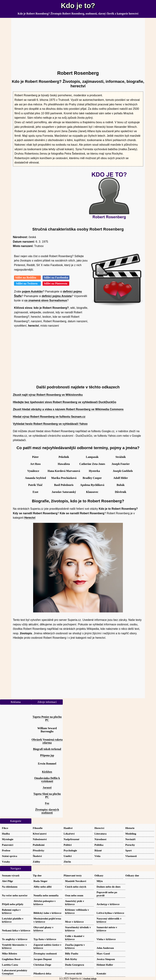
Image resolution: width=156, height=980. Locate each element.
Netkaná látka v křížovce (16, 930)
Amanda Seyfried (35, 478)
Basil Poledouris (64, 485)
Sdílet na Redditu (27, 278)
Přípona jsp (47, 755)
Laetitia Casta (10, 965)
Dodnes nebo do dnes (108, 887)
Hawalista (64, 464)
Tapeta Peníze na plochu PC (47, 718)
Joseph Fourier (121, 464)
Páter (35, 457)
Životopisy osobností (45, 953)
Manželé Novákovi (76, 881)
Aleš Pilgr (8, 881)
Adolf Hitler (121, 478)
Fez (47, 803)
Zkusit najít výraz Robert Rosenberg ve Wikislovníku (48, 395)
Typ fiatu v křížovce (45, 939)
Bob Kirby (71, 959)
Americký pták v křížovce (75, 903)
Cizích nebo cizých (76, 887)
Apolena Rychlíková (92, 485)
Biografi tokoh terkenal (47, 749)
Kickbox (47, 772)
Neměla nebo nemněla (46, 895)
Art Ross (35, 464)
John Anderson (105, 948)
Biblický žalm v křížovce (47, 913)
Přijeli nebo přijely (13, 904)
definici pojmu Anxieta (57, 296)
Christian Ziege (42, 965)
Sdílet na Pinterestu (56, 283)
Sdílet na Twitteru (27, 283)
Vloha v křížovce (106, 939)
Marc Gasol (103, 953)
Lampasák (92, 457)
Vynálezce (33, 471)
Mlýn (100, 881)
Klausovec (92, 492)
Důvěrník (121, 492)
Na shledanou (10, 887)
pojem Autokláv (32, 292)
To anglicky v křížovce (15, 939)
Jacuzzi (47, 788)
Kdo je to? (78, 6)
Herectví (30, 518)
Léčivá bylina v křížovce (110, 913)
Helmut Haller (105, 965)
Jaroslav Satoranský (64, 492)
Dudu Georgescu (74, 965)
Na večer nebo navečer (15, 895)
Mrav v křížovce (74, 922)
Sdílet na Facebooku (56, 278)
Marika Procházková (64, 478)
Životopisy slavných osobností (47, 811)
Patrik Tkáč (35, 485)
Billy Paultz (72, 953)
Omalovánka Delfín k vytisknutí (47, 780)
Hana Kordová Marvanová (64, 471)
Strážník (121, 457)
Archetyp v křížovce (108, 904)
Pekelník (64, 457)
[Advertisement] (78, 43)
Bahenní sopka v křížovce (11, 911)
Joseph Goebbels (123, 471)
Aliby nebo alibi (43, 887)
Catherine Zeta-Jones (92, 464)
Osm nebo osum (74, 895)
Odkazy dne (132, 875)
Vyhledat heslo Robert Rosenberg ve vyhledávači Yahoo (50, 424)
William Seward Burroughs (47, 730)
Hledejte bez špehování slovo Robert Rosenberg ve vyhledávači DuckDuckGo (65, 402)
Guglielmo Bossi (11, 959)
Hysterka (94, 471)
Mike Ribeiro (9, 953)
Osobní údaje (90, 979)
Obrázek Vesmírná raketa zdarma (47, 741)
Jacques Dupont (43, 959)
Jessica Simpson (106, 959)
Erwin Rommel (47, 764)
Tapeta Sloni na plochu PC (47, 795)
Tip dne (37, 875)
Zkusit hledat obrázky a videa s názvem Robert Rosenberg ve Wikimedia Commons (68, 409)
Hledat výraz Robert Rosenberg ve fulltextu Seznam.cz (49, 417)
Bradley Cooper (92, 478)
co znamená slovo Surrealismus (46, 300)
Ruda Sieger (40, 881)
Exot (35, 492)
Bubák (121, 485)
